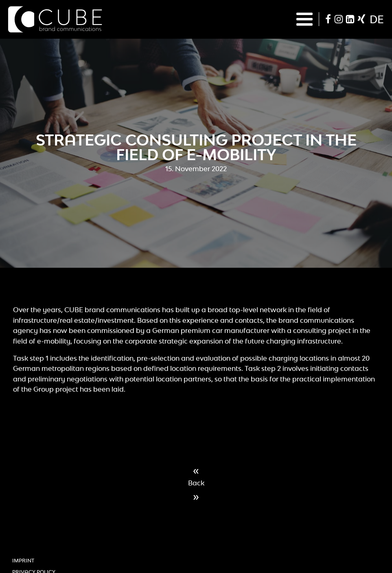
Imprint (23, 561)
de (377, 19)
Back (196, 483)
